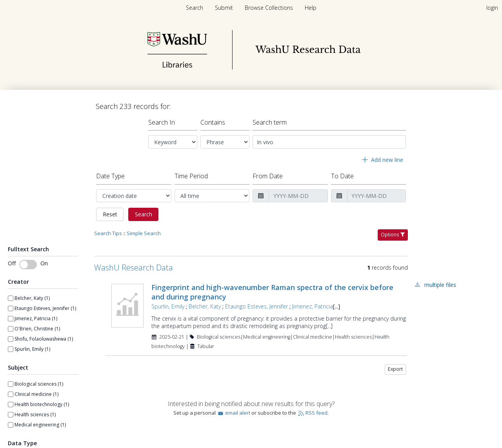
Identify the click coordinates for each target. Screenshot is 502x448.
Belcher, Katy (205, 306)
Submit (225, 8)
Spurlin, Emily (168, 306)
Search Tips (108, 233)
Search (144, 214)
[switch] (28, 265)
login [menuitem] (492, 8)
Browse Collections (270, 8)
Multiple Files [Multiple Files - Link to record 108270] (440, 285)
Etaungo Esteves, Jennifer (256, 306)
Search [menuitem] (195, 8)
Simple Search (144, 233)
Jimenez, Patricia (313, 306)
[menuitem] (225, 8)
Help (311, 8)
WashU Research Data (134, 268)
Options (393, 235)
